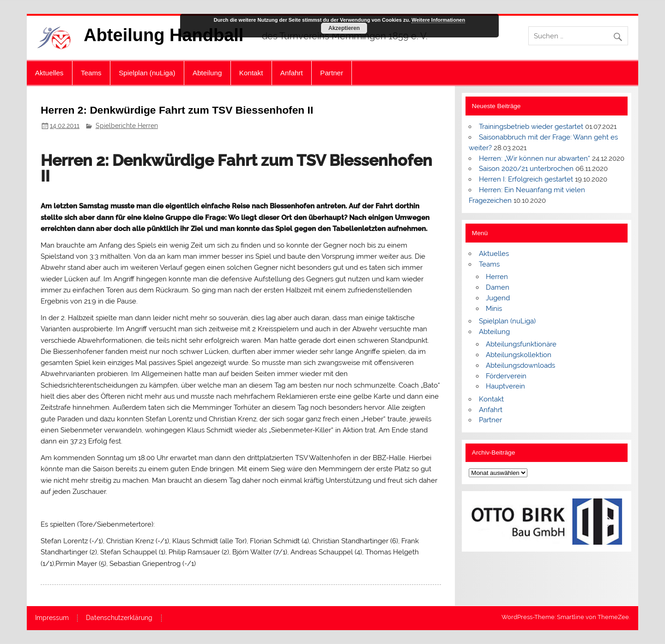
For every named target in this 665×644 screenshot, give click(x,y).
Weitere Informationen (438, 20)
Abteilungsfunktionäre (521, 344)
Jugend (498, 298)
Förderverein (506, 376)
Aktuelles (49, 73)
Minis (494, 309)
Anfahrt (292, 73)
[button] (483, 522)
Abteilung (207, 73)
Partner (332, 73)
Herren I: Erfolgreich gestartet (526, 179)
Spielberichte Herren (127, 126)
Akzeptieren (344, 28)
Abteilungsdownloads (520, 365)
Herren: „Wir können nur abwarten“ (535, 158)
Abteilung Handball (163, 35)
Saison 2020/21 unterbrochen (526, 169)
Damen (498, 287)
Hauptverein (505, 386)
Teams (91, 73)
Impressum (52, 618)
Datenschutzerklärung (119, 618)
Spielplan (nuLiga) (147, 73)
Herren (497, 277)
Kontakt (251, 73)
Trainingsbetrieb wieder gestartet (531, 127)
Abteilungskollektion (519, 355)
